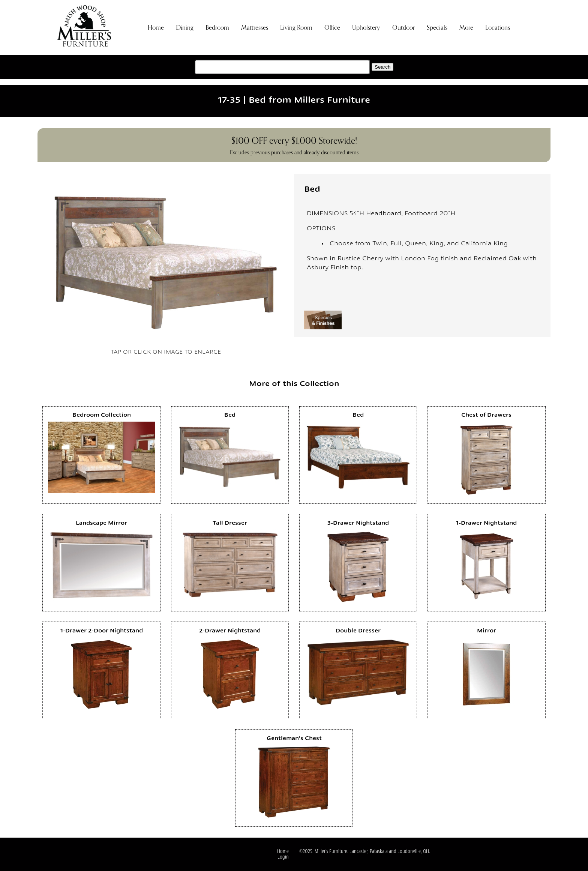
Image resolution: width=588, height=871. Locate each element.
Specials (437, 28)
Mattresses (255, 28)
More (466, 28)
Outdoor (403, 28)
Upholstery (366, 28)
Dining (185, 28)
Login (283, 857)
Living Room (296, 28)
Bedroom (217, 28)
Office (332, 28)
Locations (498, 28)
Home (156, 28)
